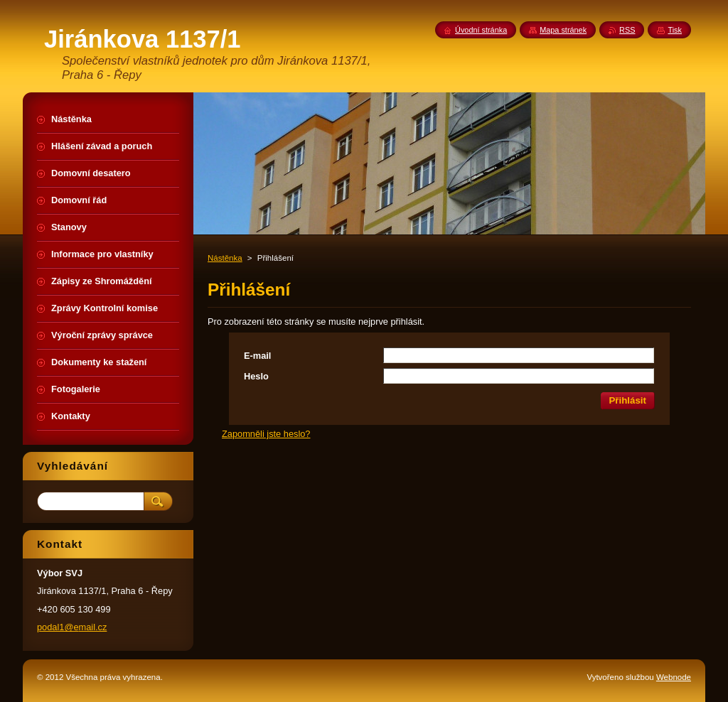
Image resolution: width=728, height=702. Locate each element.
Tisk (675, 30)
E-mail (257, 356)
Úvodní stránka (481, 30)
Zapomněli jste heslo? (266, 434)
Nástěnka (225, 258)
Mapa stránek (563, 30)
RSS (627, 30)
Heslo (256, 376)
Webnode (674, 677)
